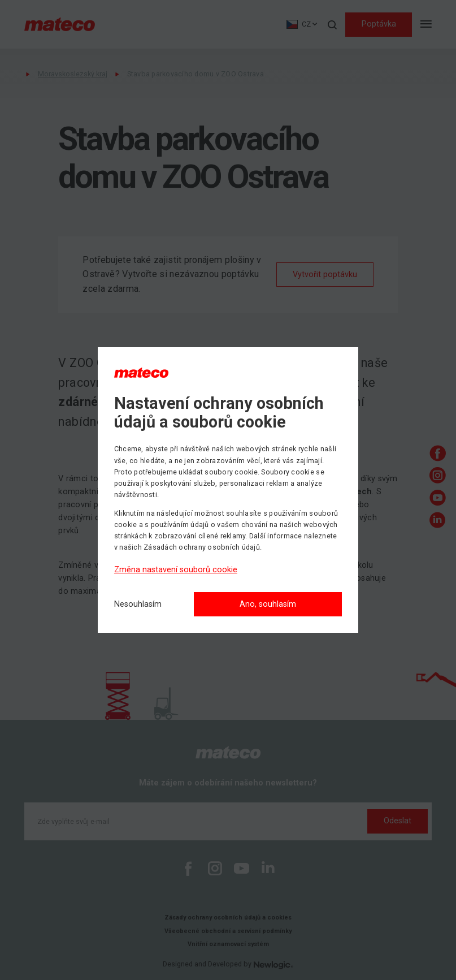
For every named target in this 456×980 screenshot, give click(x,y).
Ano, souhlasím (268, 604)
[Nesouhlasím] (138, 605)
